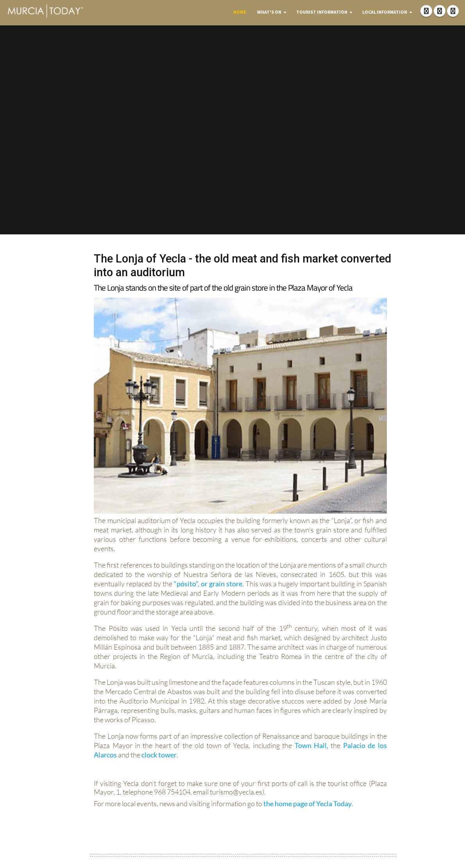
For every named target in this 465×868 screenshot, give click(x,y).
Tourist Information (322, 12)
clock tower (159, 755)
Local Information (385, 12)
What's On (269, 12)
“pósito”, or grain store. (209, 584)
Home (240, 12)
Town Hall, (311, 745)
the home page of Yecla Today (308, 804)
